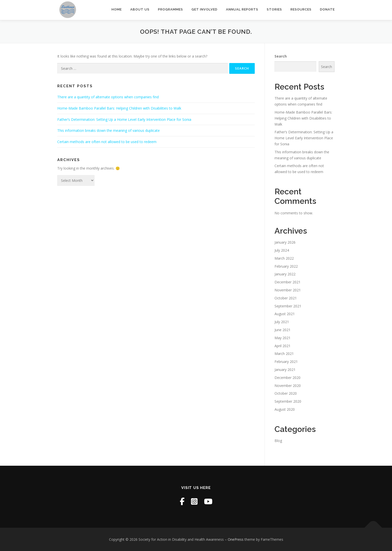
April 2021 (282, 346)
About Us (140, 9)
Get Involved (204, 9)
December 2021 (287, 282)
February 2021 (286, 362)
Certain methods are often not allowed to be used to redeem (107, 142)
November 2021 (288, 290)
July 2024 (282, 250)
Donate (327, 9)
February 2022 (286, 266)
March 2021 (284, 354)
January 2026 (285, 242)
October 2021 (286, 298)
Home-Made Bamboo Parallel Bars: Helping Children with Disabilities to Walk (119, 108)
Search (281, 56)
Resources (301, 9)
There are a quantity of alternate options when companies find (108, 97)
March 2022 (284, 258)
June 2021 (282, 330)
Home (117, 9)
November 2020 (288, 386)
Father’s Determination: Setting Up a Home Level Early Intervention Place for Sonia (124, 119)
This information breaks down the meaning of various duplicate (108, 130)
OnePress (236, 539)
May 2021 (282, 338)
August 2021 (285, 314)
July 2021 (282, 322)
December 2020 (287, 378)
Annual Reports (242, 9)
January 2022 (285, 274)
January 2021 (285, 370)
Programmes (170, 9)
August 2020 (285, 409)
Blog (278, 441)
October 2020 (286, 393)
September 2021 (288, 306)
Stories (274, 9)
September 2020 (288, 401)
